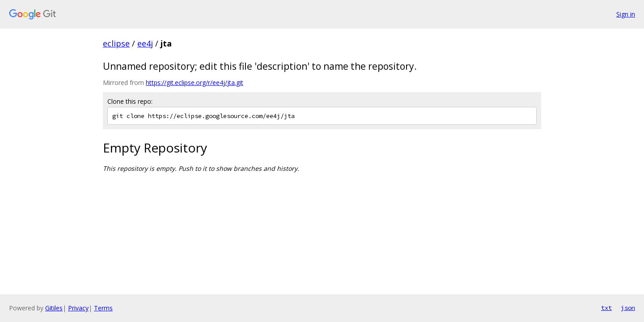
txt (606, 308)
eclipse (116, 43)
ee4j (145, 43)
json (628, 308)
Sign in (626, 14)
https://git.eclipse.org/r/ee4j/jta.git (195, 83)
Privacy (78, 308)
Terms (103, 308)
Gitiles (54, 308)
